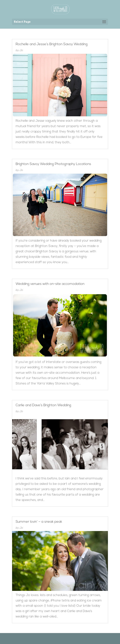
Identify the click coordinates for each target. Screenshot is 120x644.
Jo (21, 50)
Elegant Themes (54, 638)
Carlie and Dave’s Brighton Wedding (43, 405)
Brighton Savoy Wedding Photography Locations (53, 164)
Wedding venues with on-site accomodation (50, 284)
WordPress (79, 638)
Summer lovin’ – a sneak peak (39, 522)
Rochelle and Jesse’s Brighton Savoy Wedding (52, 44)
